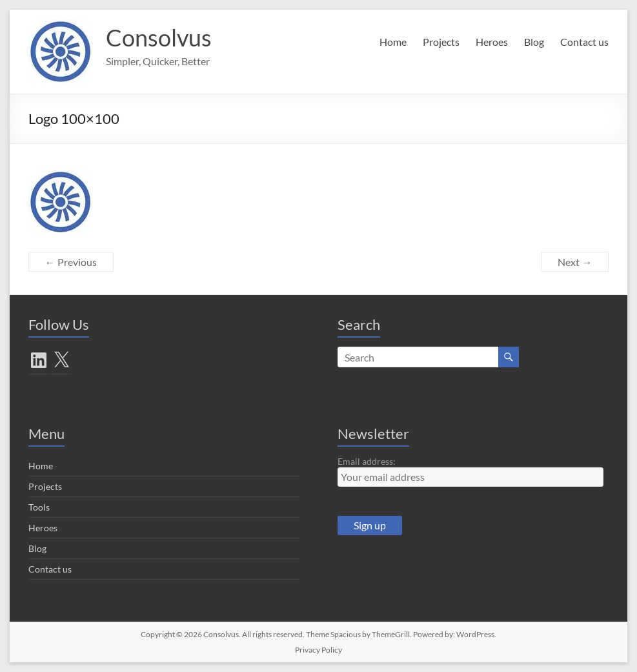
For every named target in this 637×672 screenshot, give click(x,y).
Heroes (492, 42)
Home (393, 42)
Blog (534, 42)
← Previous (71, 262)
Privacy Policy (318, 650)
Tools (39, 507)
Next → (575, 262)
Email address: (367, 461)
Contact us (584, 42)
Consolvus (159, 37)
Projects (441, 42)
